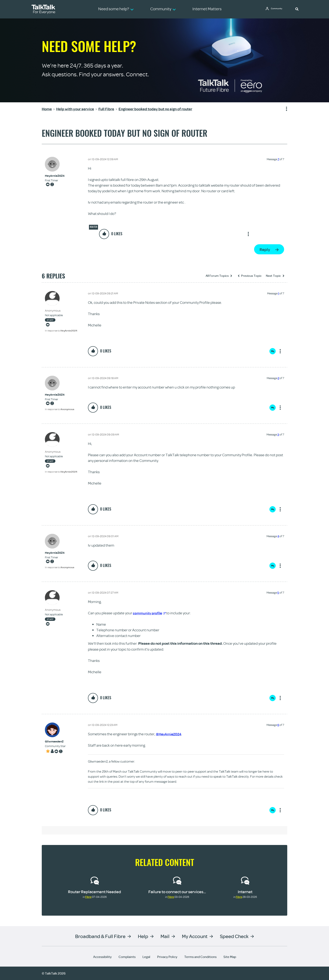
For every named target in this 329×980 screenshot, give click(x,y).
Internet (245, 892)
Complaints (127, 957)
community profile (150, 613)
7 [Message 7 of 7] (278, 159)
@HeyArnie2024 (169, 734)
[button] (297, 9)
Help (143, 936)
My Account (195, 936)
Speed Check (234, 936)
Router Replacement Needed (95, 892)
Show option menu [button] (284, 109)
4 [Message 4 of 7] (278, 536)
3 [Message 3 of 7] (278, 434)
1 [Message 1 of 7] (279, 293)
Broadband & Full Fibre (100, 936)
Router (93, 227)
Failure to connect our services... (177, 892)
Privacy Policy (167, 957)
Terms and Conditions (200, 957)
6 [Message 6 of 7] (278, 725)
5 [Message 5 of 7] (278, 593)
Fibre (88, 897)
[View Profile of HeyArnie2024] (55, 176)
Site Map (230, 957)
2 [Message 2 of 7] (278, 378)
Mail (165, 936)
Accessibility (102, 957)
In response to (61, 331)
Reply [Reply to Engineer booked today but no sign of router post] (265, 249)
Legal (146, 957)
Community (278, 9)
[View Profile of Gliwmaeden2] (55, 741)
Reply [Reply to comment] (273, 351)
